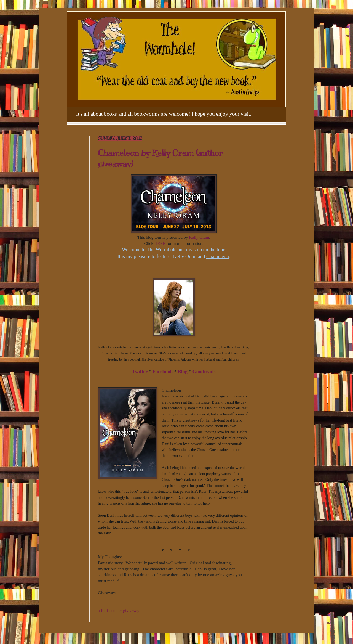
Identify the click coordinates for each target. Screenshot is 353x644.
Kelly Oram (199, 237)
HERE (160, 243)
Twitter (140, 372)
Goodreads (204, 372)
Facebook (163, 372)
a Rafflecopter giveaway (119, 610)
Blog (183, 372)
